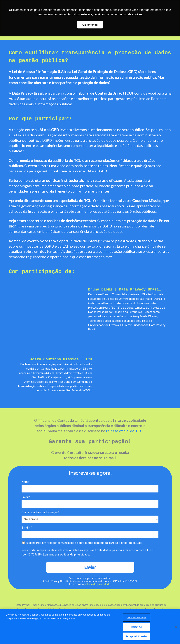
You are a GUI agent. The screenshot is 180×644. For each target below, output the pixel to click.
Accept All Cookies (137, 637)
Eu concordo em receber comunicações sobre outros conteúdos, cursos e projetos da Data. (83, 543)
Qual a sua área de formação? (41, 512)
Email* (26, 497)
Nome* (26, 482)
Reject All (137, 628)
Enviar (90, 567)
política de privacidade (75, 554)
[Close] (176, 627)
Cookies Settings (137, 618)
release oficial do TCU (124, 431)
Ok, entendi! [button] (90, 25)
